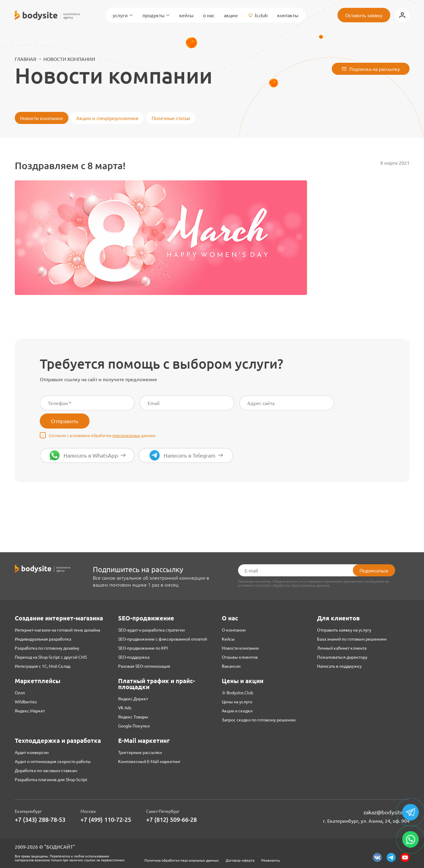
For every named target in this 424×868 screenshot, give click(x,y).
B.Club (258, 15)
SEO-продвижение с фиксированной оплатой (163, 639)
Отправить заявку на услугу (344, 630)
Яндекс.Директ (133, 699)
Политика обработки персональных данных (182, 860)
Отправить (65, 421)
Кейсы (186, 15)
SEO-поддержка (134, 657)
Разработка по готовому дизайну (47, 648)
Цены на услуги (237, 702)
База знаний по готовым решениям (352, 639)
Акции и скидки (237, 711)
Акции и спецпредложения (107, 118)
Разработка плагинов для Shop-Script (51, 779)
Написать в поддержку (339, 666)
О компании (234, 630)
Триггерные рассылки (140, 752)
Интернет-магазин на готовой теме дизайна (57, 630)
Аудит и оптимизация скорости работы (53, 761)
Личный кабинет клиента (342, 648)
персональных (126, 435)
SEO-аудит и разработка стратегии (151, 630)
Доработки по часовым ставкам (46, 770)
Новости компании (69, 59)
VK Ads (125, 708)
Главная (25, 59)
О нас (209, 15)
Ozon (20, 692)
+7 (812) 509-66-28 (171, 820)
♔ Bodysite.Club (237, 692)
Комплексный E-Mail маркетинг (149, 761)
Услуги (123, 15)
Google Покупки (134, 726)
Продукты (156, 15)
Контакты (288, 15)
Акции (231, 15)
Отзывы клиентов (240, 657)
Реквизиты (271, 860)
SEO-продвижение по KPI (143, 648)
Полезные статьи (171, 118)
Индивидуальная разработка (43, 639)
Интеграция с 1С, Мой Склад (42, 666)
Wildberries (26, 702)
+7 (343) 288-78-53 (40, 820)
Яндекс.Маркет (30, 711)
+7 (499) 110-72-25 (106, 820)
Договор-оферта (240, 860)
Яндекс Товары (133, 717)
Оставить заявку (364, 15)
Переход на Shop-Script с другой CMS (51, 657)
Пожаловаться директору (342, 657)
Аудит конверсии (32, 752)
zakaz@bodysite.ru (386, 812)
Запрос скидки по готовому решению (259, 720)
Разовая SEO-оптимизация (144, 666)
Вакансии (231, 666)
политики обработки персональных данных (292, 585)
